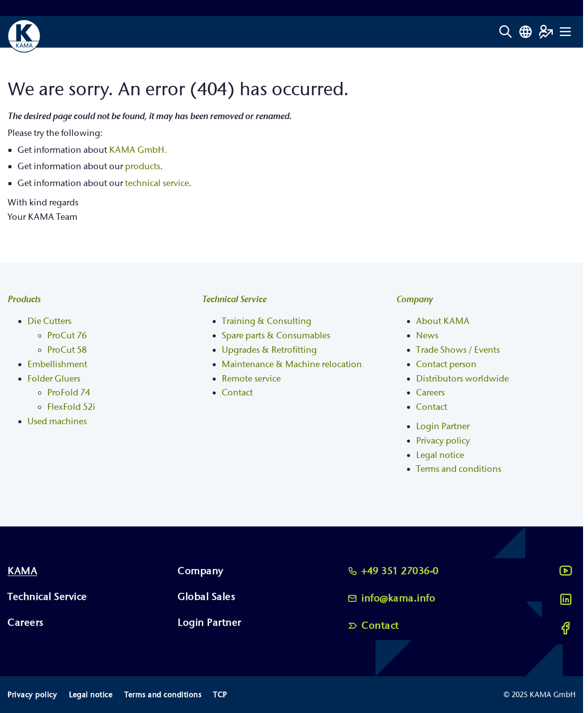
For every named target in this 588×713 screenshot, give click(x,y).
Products (24, 299)
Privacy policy (443, 441)
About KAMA (443, 321)
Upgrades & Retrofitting (269, 350)
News (427, 336)
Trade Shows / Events (458, 350)
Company (414, 299)
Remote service (251, 379)
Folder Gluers (54, 379)
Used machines (57, 421)
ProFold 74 (69, 393)
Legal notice (440, 455)
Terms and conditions (459, 469)
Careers (430, 393)
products (143, 166)
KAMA (22, 571)
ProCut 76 (67, 336)
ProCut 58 (67, 350)
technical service (157, 183)
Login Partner (443, 426)
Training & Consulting (266, 321)
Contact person (446, 364)
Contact (237, 393)
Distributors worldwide (462, 379)
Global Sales (206, 597)
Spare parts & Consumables (276, 336)
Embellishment (57, 364)
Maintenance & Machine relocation (292, 364)
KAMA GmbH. (138, 150)
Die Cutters (49, 321)
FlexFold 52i (71, 407)
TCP (220, 695)
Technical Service (234, 299)
